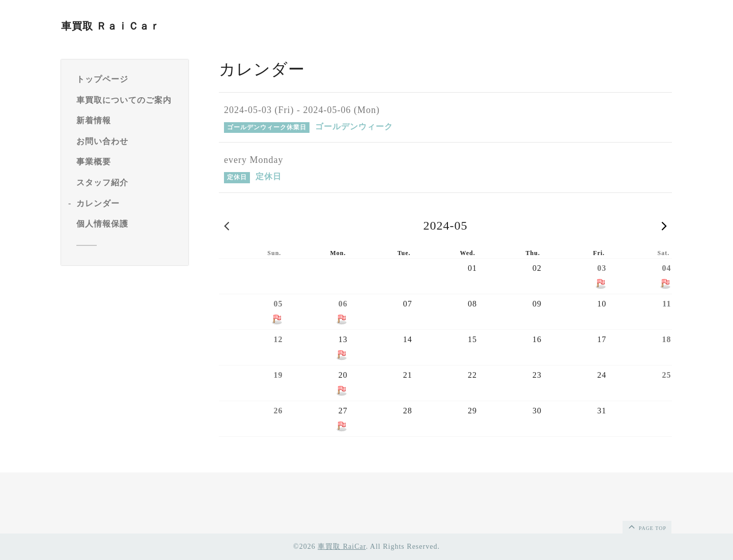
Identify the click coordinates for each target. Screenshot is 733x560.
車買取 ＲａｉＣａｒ (111, 26)
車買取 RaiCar (342, 547)
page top (646, 526)
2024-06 (664, 226)
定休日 (269, 176)
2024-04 (227, 226)
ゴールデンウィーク (354, 127)
